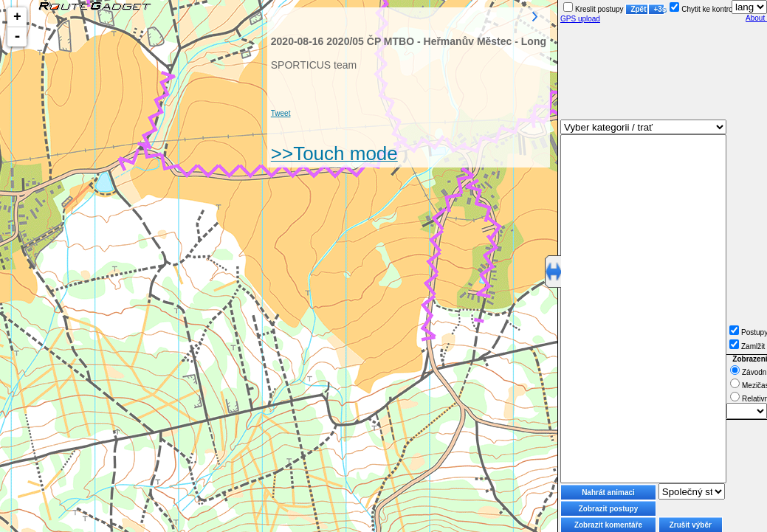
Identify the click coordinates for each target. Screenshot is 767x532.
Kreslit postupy (594, 9)
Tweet (281, 113)
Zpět (638, 9)
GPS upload (580, 19)
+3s (659, 9)
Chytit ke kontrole (704, 9)
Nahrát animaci (608, 493)
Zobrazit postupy (609, 509)
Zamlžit (747, 346)
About (756, 18)
